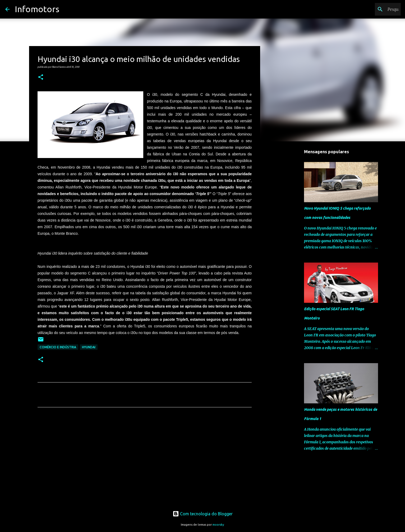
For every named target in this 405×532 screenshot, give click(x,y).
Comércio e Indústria (58, 347)
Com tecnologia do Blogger (203, 514)
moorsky (218, 525)
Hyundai (89, 347)
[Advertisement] (145, 461)
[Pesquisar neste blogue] (373, 9)
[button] (41, 77)
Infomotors (37, 9)
